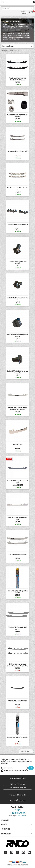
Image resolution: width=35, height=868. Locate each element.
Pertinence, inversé (17, 46)
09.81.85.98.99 (18, 813)
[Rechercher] (17, 8)
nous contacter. (22, 816)
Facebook (6, 852)
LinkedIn (29, 852)
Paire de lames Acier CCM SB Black (18, 701)
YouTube (12, 852)
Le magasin (5, 820)
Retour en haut (26, 751)
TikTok (18, 852)
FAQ (18, 810)
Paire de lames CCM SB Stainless (18, 554)
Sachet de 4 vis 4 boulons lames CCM (18, 225)
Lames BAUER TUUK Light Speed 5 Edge (18, 737)
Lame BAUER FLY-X (18, 444)
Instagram (23, 852)
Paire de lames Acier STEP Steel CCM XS (17, 151)
